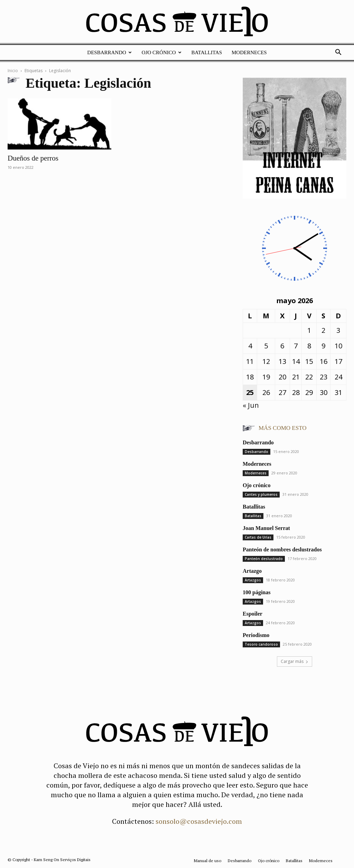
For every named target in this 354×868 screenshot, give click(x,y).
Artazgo (252, 571)
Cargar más (295, 661)
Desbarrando (109, 52)
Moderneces (249, 52)
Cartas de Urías (258, 537)
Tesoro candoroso (261, 644)
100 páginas (257, 592)
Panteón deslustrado (264, 559)
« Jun (251, 405)
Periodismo (256, 635)
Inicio (13, 71)
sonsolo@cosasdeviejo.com (199, 821)
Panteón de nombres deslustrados (282, 549)
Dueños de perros (33, 158)
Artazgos (253, 580)
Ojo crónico (162, 52)
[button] (338, 52)
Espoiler (253, 614)
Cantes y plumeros (261, 494)
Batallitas (207, 52)
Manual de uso (208, 861)
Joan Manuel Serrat (266, 528)
